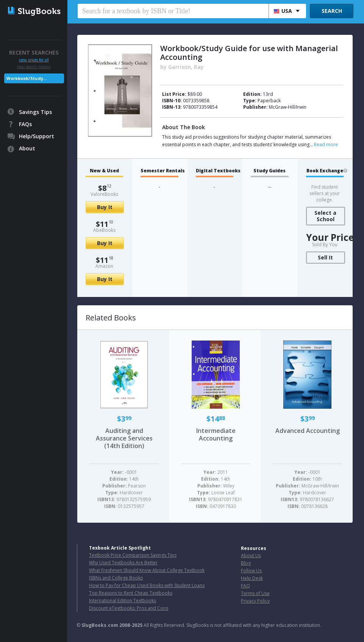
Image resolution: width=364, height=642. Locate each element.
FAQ (245, 586)
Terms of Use (255, 593)
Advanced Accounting (308, 431)
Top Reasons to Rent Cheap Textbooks (131, 593)
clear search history (34, 67)
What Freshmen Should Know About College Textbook (147, 570)
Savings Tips (35, 112)
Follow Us (251, 571)
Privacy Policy (255, 601)
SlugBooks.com (100, 625)
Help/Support (37, 136)
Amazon (104, 266)
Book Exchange (325, 171)
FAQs (25, 124)
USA (283, 11)
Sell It (325, 257)
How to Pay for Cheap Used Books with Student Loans (147, 585)
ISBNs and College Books (116, 578)
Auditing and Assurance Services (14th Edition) (124, 438)
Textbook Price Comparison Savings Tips (133, 555)
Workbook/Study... (27, 78)
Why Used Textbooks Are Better (123, 563)
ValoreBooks (104, 194)
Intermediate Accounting (216, 434)
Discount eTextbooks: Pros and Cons (129, 608)
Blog (246, 563)
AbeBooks (104, 230)
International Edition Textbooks (123, 601)
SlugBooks (34, 14)
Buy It (105, 207)
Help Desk (252, 578)
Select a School (325, 216)
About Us (251, 555)
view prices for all (34, 60)
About (27, 148)
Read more (326, 144)
